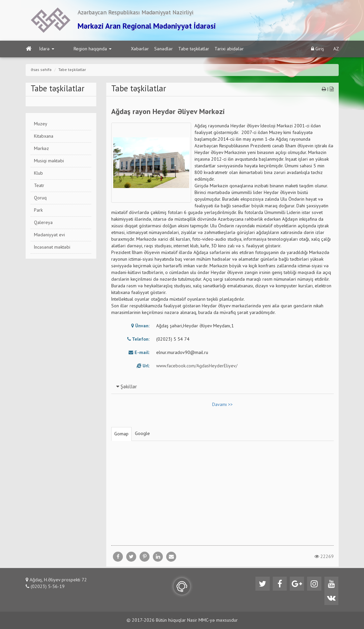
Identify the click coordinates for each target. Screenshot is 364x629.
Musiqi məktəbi (49, 162)
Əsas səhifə (41, 71)
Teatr (39, 187)
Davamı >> (222, 406)
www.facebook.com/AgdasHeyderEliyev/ (197, 367)
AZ (336, 50)
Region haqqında (78, 50)
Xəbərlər (112, 50)
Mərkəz (41, 150)
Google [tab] (142, 435)
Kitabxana (44, 138)
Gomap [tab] (121, 435)
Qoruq (40, 199)
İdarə (46, 50)
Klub (38, 175)
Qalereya (43, 224)
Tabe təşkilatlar (165, 50)
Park (38, 212)
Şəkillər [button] (127, 388)
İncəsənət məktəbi (52, 249)
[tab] (222, 388)
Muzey (41, 125)
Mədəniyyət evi (49, 236)
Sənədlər (135, 50)
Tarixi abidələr (201, 50)
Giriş (318, 50)
